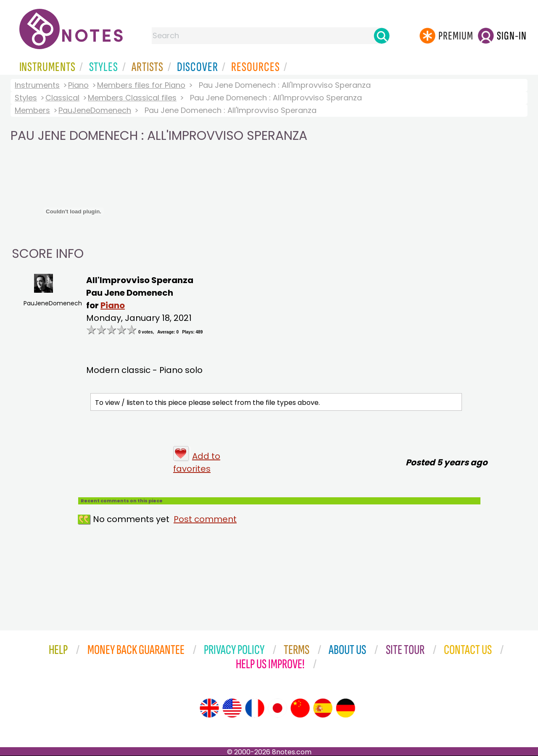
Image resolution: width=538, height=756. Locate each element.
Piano (78, 85)
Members (32, 110)
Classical (62, 98)
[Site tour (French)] (255, 708)
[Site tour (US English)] (232, 708)
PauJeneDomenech (95, 110)
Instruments (37, 85)
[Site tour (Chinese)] (300, 708)
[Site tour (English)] (209, 708)
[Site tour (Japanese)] (277, 708)
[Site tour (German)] (345, 708)
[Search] (382, 36)
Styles (26, 98)
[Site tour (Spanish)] (323, 708)
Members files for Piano (141, 85)
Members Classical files (132, 98)
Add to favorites (197, 462)
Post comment (205, 519)
